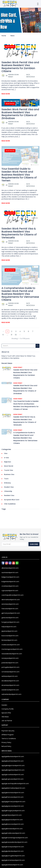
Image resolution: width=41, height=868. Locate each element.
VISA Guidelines (10, 504)
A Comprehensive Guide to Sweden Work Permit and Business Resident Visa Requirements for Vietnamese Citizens (20, 294)
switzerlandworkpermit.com (11, 694)
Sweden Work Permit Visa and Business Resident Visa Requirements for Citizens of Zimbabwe (20, 114)
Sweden (4, 705)
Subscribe (34, 544)
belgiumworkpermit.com (10, 577)
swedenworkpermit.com (10, 690)
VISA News (5, 717)
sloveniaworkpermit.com (10, 685)
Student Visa (9, 487)
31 (12, 335)
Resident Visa (9, 495)
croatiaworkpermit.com (10, 586)
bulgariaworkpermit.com (10, 582)
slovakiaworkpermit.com (10, 681)
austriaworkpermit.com (10, 573)
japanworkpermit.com (9, 631)
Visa (6, 453)
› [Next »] (20, 335)
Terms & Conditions (9, 739)
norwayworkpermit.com (10, 658)
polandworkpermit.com (10, 663)
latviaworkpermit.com (9, 640)
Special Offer (6, 713)
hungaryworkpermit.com (10, 622)
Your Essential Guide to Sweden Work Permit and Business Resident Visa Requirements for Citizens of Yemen (19, 175)
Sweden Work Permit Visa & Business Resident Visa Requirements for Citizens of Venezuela (19, 233)
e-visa (6, 458)
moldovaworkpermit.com (11, 645)
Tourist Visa (9, 470)
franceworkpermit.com (10, 609)
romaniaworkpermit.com (10, 672)
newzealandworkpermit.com (12, 654)
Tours (6, 479)
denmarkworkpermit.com (11, 600)
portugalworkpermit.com (10, 667)
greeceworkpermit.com (10, 618)
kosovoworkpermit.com (10, 636)
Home (4, 36)
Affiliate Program (8, 735)
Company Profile (8, 709)
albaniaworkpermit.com (10, 568)
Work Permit (10, 47)
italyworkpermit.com (9, 627)
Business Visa (9, 474)
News (12, 36)
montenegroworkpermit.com (12, 649)
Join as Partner (7, 721)
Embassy (7, 483)
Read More (6, 94)
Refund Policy (6, 746)
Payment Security (8, 731)
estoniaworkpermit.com (10, 604)
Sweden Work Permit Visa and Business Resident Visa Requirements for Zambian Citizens (20, 67)
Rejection (8, 462)
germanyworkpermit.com (11, 613)
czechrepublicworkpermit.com (13, 595)
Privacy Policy (6, 742)
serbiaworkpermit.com (10, 676)
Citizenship (8, 491)
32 (16, 335)
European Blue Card (12, 500)
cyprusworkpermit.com (10, 591)
